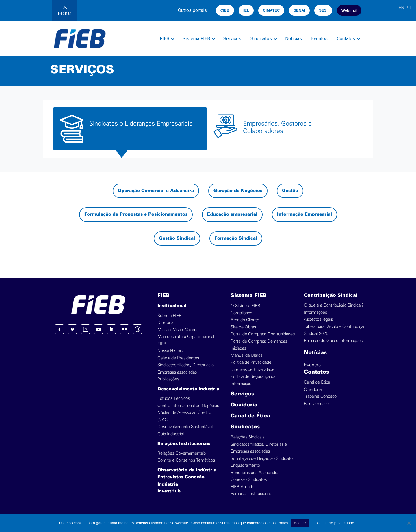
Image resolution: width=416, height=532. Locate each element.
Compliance (241, 313)
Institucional (172, 306)
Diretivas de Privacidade (252, 370)
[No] (409, 523)
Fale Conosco (316, 404)
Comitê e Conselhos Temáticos (186, 460)
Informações (315, 312)
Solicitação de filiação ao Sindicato (262, 459)
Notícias (294, 39)
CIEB (225, 10)
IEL (246, 10)
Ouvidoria (244, 405)
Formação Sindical (236, 238)
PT (408, 8)
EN (401, 8)
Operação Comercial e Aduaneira (156, 191)
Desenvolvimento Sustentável (185, 427)
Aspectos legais (318, 319)
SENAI (299, 10)
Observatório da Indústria (187, 470)
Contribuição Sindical (331, 295)
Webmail (349, 10)
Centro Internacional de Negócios (188, 406)
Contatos (346, 39)
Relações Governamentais (182, 453)
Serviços (232, 39)
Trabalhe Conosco (320, 396)
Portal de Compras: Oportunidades (263, 334)
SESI (323, 10)
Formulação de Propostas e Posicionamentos (136, 214)
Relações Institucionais (184, 444)
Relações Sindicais (247, 437)
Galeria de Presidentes (178, 358)
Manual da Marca (246, 355)
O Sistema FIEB (245, 306)
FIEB (165, 39)
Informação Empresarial (304, 214)
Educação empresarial (232, 214)
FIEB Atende (242, 487)
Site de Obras (243, 327)
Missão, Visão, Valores (178, 330)
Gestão (290, 191)
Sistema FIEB (196, 39)
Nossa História (171, 351)
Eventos (319, 39)
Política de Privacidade (251, 362)
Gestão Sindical (177, 238)
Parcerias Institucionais (251, 494)
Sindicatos (261, 39)
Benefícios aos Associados (255, 473)
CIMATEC (271, 10)
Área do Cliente (245, 320)
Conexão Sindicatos (249, 480)
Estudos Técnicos (174, 398)
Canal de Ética (250, 416)
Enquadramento (245, 465)
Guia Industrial (171, 434)
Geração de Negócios (238, 191)
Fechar (65, 11)
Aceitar (300, 523)
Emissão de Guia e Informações (333, 341)
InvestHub (169, 491)
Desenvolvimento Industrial (189, 389)
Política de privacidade (335, 523)
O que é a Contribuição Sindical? (334, 305)
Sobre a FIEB (170, 316)
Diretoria (165, 323)
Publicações (168, 379)
